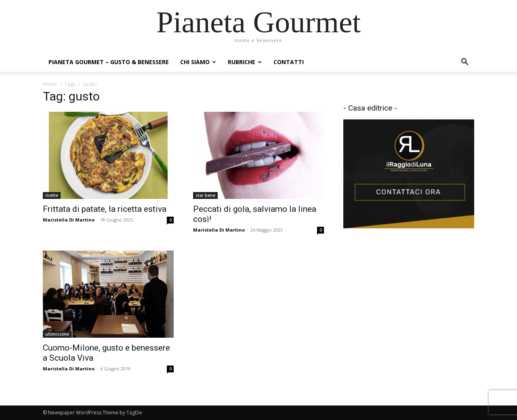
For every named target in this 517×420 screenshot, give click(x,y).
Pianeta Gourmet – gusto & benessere (109, 62)
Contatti (289, 62)
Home (50, 84)
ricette (52, 195)
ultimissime (57, 334)
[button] (464, 63)
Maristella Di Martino (69, 220)
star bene (205, 195)
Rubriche (245, 62)
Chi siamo (198, 62)
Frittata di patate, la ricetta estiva (105, 209)
